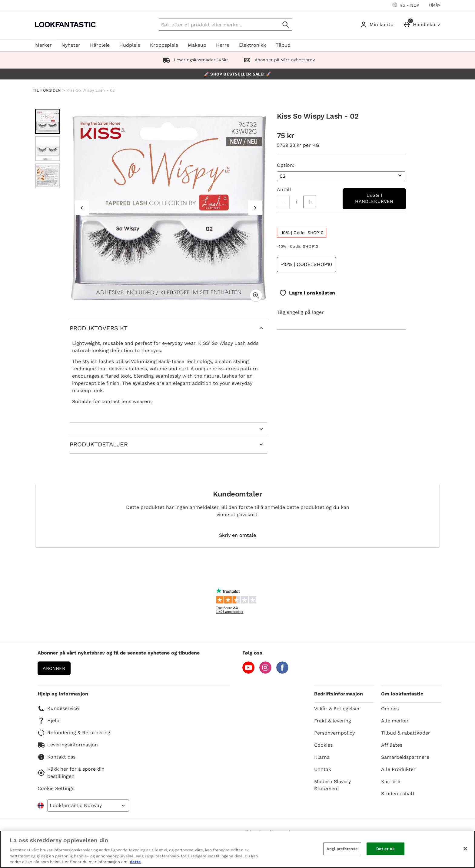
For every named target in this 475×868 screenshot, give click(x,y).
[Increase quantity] (310, 202)
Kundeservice (58, 708)
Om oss (390, 709)
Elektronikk (252, 45)
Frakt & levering (333, 721)
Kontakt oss (56, 757)
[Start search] (286, 25)
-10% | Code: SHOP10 (307, 264)
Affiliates (392, 745)
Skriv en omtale (237, 535)
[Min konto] (378, 25)
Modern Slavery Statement (332, 785)
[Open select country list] (88, 806)
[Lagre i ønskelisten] (307, 293)
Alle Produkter (398, 769)
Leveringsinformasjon (68, 745)
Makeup (197, 45)
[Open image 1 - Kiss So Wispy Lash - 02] (48, 121)
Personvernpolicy (334, 733)
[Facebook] (282, 672)
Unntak (323, 769)
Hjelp (434, 5)
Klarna (322, 757)
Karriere (391, 781)
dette (135, 862)
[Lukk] (465, 849)
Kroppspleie (164, 45)
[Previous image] (82, 208)
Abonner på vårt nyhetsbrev (278, 60)
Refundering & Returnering (74, 733)
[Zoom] (256, 295)
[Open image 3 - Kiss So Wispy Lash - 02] (48, 176)
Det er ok (385, 849)
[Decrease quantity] (283, 202)
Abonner (54, 668)
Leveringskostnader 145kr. (195, 60)
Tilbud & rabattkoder (406, 733)
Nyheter (71, 45)
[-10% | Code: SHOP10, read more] (302, 233)
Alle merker (395, 721)
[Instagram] (265, 672)
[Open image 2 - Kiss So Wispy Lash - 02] (48, 149)
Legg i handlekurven (374, 198)
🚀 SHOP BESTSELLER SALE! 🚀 (237, 74)
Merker (43, 45)
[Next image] (255, 208)
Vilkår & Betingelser (337, 709)
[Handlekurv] (423, 25)
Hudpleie (130, 45)
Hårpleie (100, 45)
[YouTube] (248, 672)
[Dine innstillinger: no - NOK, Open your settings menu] (406, 5)
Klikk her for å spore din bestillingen (71, 773)
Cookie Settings (56, 788)
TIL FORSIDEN (47, 90)
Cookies (323, 745)
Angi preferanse (342, 849)
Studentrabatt (398, 794)
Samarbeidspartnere (405, 757)
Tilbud (283, 45)
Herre (223, 45)
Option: (286, 165)
